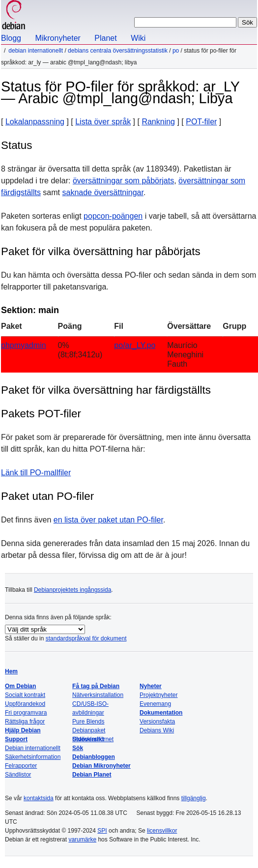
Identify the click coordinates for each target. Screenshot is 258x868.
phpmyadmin (24, 345)
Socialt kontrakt (25, 695)
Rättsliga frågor (25, 722)
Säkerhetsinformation (33, 757)
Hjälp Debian (23, 730)
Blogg (11, 38)
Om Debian (20, 686)
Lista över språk (103, 122)
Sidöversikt (88, 739)
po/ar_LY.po (135, 345)
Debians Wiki (157, 730)
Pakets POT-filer (41, 414)
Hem (11, 671)
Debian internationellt (36, 51)
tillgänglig (194, 798)
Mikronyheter (57, 38)
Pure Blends (88, 722)
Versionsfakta (157, 722)
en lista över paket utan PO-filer (108, 520)
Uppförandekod (25, 704)
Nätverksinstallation (98, 695)
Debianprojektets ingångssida (72, 590)
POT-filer (201, 122)
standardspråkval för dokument (86, 638)
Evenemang (155, 704)
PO (176, 51)
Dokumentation (161, 713)
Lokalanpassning (35, 122)
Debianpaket (89, 730)
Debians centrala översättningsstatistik (118, 51)
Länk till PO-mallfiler (36, 473)
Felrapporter (21, 766)
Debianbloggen (94, 757)
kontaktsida (39, 798)
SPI (102, 831)
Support (16, 739)
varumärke (82, 839)
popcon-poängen (113, 216)
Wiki (138, 38)
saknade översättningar (102, 192)
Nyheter (151, 686)
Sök (78, 748)
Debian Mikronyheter (101, 766)
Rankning (158, 122)
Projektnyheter (158, 695)
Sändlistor (18, 775)
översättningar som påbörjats (123, 181)
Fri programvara (26, 713)
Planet (105, 38)
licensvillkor (162, 831)
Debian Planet (92, 775)
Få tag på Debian (96, 686)
